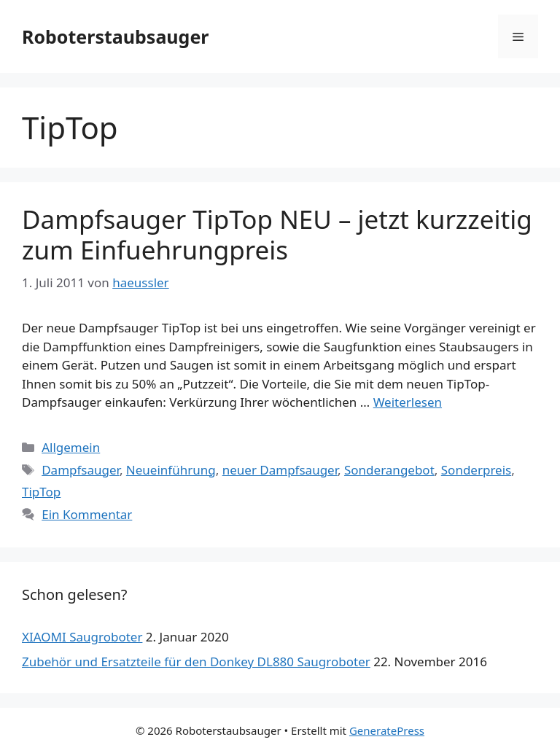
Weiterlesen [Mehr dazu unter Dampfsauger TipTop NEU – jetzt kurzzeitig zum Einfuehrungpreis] (408, 402)
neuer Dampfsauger (280, 470)
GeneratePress (387, 730)
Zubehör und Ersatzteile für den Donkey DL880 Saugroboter (196, 662)
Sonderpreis (476, 470)
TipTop (41, 492)
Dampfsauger (81, 470)
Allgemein (71, 447)
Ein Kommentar (87, 514)
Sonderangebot (389, 470)
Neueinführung (171, 470)
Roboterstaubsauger (116, 36)
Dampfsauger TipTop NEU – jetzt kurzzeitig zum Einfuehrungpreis (277, 234)
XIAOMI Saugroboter (82, 637)
